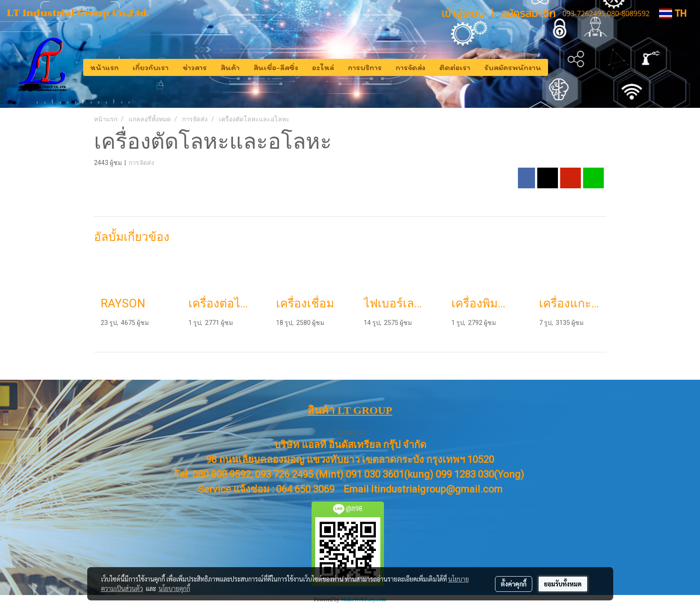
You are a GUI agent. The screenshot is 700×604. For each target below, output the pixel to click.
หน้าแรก (104, 67)
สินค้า (230, 67)
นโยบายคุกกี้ (174, 588)
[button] (556, 67)
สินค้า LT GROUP (350, 410)
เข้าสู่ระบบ (463, 13)
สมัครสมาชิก (528, 13)
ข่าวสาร (195, 67)
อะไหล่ (323, 67)
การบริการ (365, 67)
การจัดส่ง (410, 67)
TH (673, 13)
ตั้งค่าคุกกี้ (514, 584)
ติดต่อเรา (455, 67)
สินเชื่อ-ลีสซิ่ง (276, 67)
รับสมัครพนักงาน (513, 67)
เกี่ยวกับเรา (151, 67)
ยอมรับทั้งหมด (563, 584)
